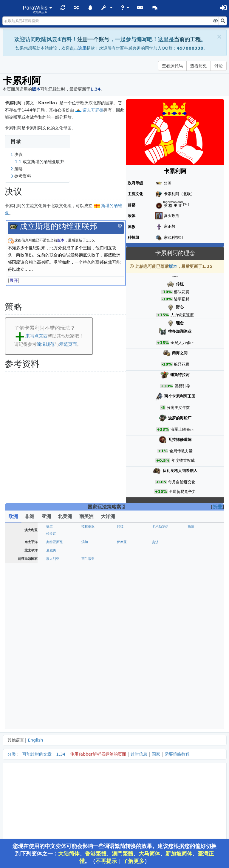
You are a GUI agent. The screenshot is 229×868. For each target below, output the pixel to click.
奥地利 (51, 635)
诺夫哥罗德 (93, 110)
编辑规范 (46, 344)
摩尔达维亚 (54, 604)
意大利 (192, 665)
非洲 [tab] (30, 516)
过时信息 (139, 754)
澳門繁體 (123, 854)
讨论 (219, 66)
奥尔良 (192, 542)
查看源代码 (172, 66)
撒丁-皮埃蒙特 (57, 672)
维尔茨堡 (123, 635)
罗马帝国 (123, 672)
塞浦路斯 (88, 695)
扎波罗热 (88, 718)
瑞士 (120, 642)
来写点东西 (37, 336)
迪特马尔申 (54, 620)
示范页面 (68, 344)
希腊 (191, 695)
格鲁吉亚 (88, 725)
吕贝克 (86, 620)
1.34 (61, 754)
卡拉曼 (86, 688)
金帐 (191, 725)
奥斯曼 (51, 688)
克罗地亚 (53, 681)
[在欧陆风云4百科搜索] (107, 21)
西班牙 (51, 534)
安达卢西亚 (125, 534)
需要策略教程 (177, 754)
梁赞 (120, 711)
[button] (38, 8)
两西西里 (88, 672)
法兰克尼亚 (196, 642)
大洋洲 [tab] (108, 516)
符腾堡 (86, 642)
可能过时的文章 (37, 754)
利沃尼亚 (53, 589)
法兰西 (51, 542)
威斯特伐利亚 (56, 627)
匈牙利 (157, 597)
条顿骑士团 (90, 582)
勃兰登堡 (123, 620)
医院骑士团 (54, 695)
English (35, 740)
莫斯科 (51, 711)
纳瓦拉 (157, 527)
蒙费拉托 (88, 658)
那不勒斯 (159, 665)
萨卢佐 (122, 658)
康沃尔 (157, 559)
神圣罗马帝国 (91, 650)
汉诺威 (86, 627)
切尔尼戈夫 (54, 718)
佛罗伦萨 (88, 665)
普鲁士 (192, 582)
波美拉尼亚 (125, 627)
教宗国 (122, 665)
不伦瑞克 (194, 613)
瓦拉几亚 (194, 597)
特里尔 (86, 613)
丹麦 (49, 574)
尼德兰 (51, 550)
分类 (12, 754)
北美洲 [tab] (65, 516)
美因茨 (122, 613)
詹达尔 (122, 688)
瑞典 (85, 574)
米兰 (191, 658)
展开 (14, 280)
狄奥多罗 (123, 718)
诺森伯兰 (123, 559)
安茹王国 (53, 566)
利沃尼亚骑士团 (128, 582)
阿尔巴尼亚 (160, 681)
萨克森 (157, 620)
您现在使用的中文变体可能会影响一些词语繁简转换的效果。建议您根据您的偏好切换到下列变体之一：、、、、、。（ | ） (114, 854)
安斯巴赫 (159, 635)
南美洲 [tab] (86, 516)
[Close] (219, 37)
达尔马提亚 (125, 695)
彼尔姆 (192, 711)
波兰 (49, 597)
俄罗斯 (122, 725)
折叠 (217, 507)
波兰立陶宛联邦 (128, 597)
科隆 (49, 613)
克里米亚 (159, 718)
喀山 (49, 725)
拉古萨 (86, 681)
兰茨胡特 (88, 635)
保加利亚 (159, 695)
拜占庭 (192, 681)
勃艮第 (86, 542)
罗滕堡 (192, 635)
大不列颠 (194, 559)
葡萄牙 (51, 527)
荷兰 (85, 550)
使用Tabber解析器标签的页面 (98, 754)
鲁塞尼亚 (159, 725)
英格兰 (51, 559)
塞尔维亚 (123, 681)
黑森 (155, 613)
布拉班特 (123, 550)
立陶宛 (86, 597)
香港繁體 (96, 854)
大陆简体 (69, 854)
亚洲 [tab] (46, 516)
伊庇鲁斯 (194, 688)
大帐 (191, 718)
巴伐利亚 (159, 642)
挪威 (120, 574)
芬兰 (191, 574)
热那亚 (157, 658)
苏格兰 (86, 559)
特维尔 (157, 711)
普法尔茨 (53, 642)
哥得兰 (157, 574)
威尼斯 (51, 665)
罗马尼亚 (88, 604)
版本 (173, 266)
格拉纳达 (88, 534)
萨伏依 (51, 658)
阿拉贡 (122, 527)
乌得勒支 (159, 550)
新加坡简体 (179, 854)
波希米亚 (194, 620)
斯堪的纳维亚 (56, 582)
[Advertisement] (114, 807)
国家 (156, 754)
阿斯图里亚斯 (197, 527)
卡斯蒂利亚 (90, 527)
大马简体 (149, 854)
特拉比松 (159, 688)
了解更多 (134, 861)
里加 (155, 582)
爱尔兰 (86, 566)
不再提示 (106, 861)
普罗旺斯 (123, 542)
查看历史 (199, 66)
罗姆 (49, 702)
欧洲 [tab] (13, 516)
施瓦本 (51, 650)
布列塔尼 (159, 542)
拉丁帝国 (88, 702)
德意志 (192, 627)
